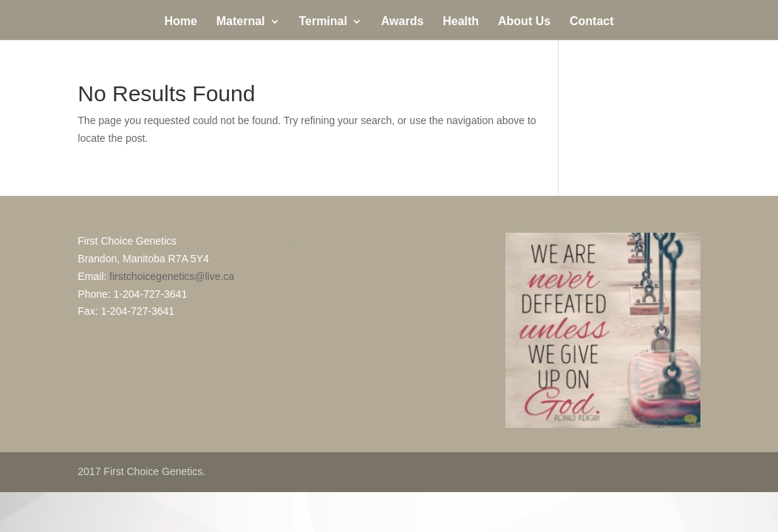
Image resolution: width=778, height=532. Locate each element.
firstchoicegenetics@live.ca (172, 276)
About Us (524, 22)
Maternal (241, 22)
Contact (592, 22)
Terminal (323, 22)
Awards (403, 22)
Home (180, 22)
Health (461, 22)
